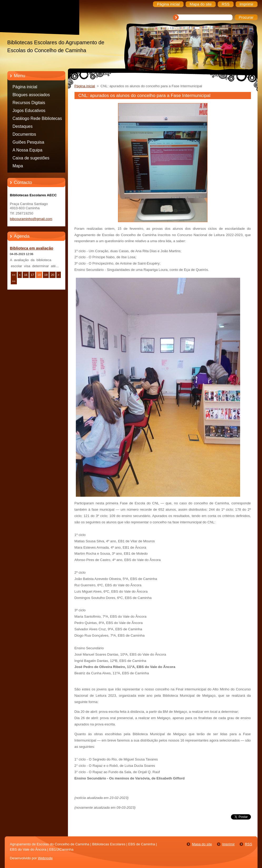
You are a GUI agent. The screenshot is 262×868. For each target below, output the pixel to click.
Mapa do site (202, 844)
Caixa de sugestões (31, 158)
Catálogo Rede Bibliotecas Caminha (37, 119)
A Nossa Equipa (28, 150)
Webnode (45, 858)
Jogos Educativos (29, 111)
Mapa (18, 166)
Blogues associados (31, 95)
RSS (248, 844)
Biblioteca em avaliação (32, 248)
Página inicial (25, 87)
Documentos (24, 134)
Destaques (23, 126)
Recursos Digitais (29, 103)
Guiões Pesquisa (28, 142)
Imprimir (229, 844)
